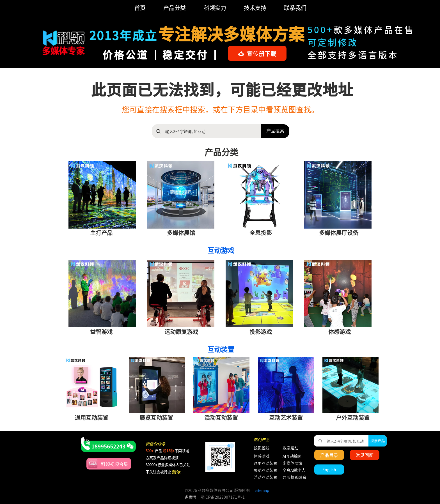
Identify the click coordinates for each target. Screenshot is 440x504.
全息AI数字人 (294, 470)
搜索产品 (378, 441)
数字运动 (290, 448)
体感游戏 (262, 456)
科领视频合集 (114, 464)
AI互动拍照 (292, 456)
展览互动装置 (263, 470)
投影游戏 (262, 448)
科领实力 (215, 8)
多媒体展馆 (292, 463)
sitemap (262, 491)
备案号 (191, 497)
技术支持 (255, 8)
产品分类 (175, 8)
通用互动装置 (263, 463)
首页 (140, 8)
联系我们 (295, 8)
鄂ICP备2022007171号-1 (223, 497)
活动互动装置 (265, 477)
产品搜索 (275, 131)
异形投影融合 (294, 477)
